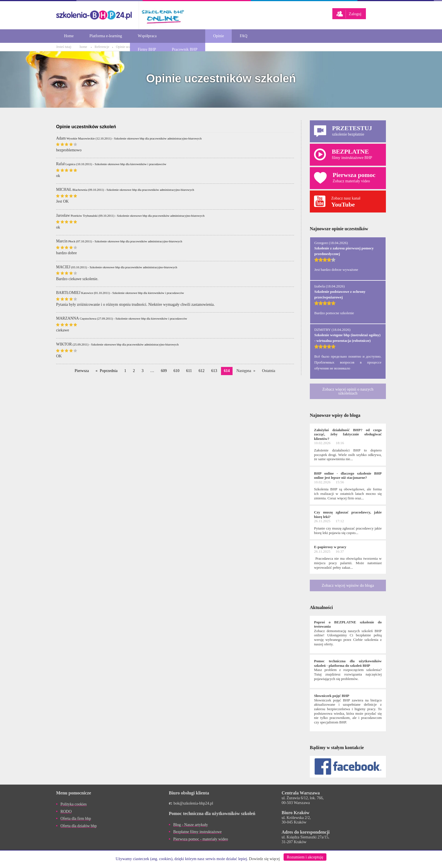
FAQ (243, 36)
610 (177, 371)
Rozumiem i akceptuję (305, 857)
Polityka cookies (73, 804)
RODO (66, 811)
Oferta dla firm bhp (76, 819)
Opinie (218, 36)
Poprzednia (109, 371)
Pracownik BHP (185, 49)
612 (202, 371)
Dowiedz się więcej (264, 859)
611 (189, 371)
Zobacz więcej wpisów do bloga (348, 585)
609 (164, 371)
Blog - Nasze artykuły (190, 825)
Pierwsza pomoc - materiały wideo (200, 839)
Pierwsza (82, 371)
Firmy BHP (147, 49)
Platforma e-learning (106, 36)
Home (69, 36)
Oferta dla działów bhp (79, 826)
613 (214, 371)
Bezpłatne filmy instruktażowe (197, 832)
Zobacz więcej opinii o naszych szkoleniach (348, 391)
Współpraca (147, 36)
